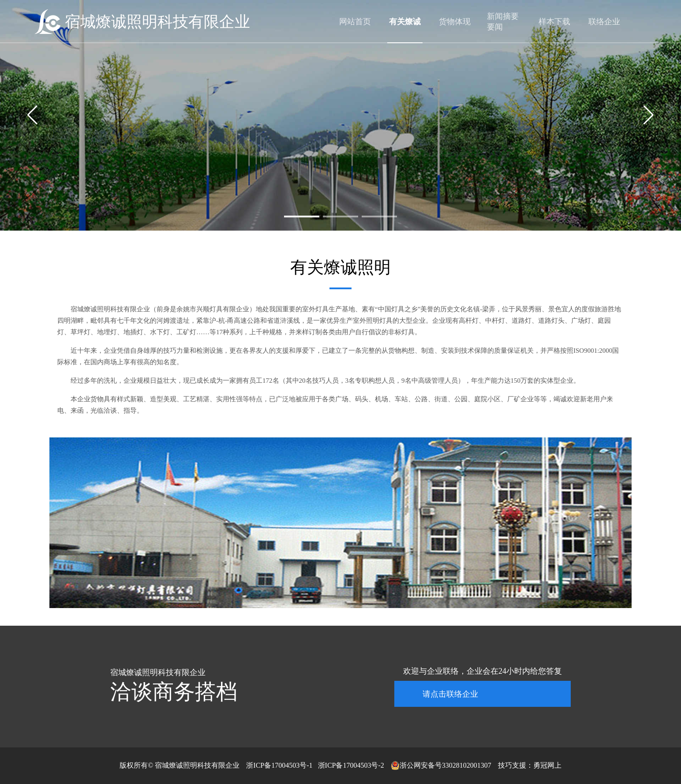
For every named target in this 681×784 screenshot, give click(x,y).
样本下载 (554, 22)
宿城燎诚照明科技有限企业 (157, 22)
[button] (302, 217)
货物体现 (455, 22)
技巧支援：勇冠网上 (530, 765)
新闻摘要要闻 (503, 22)
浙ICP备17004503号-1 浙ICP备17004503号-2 (315, 765)
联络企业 (604, 22)
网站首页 (355, 22)
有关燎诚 (405, 22)
